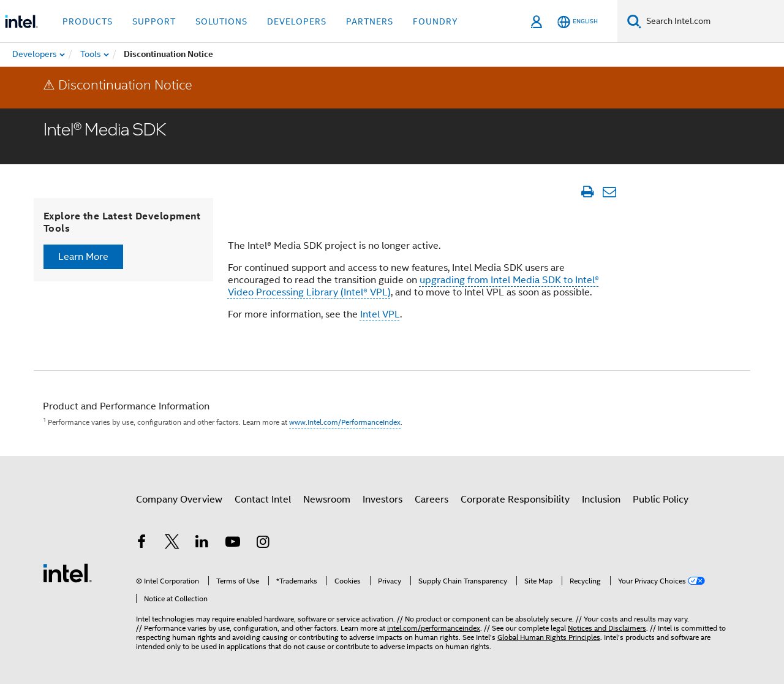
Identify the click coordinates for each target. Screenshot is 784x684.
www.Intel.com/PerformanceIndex (345, 422)
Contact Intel (263, 500)
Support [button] (154, 21)
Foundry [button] (435, 21)
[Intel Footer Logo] (67, 572)
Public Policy (661, 500)
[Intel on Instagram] (263, 544)
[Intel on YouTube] (233, 544)
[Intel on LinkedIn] (202, 544)
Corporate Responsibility (515, 500)
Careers (432, 500)
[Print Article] (587, 192)
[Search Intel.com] (713, 21)
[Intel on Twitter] (172, 544)
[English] (578, 22)
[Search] (634, 21)
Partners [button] (370, 21)
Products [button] (88, 21)
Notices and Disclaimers (607, 628)
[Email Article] (609, 192)
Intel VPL (380, 314)
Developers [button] (297, 21)
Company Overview (179, 500)
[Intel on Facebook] (141, 544)
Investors (383, 500)
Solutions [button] (221, 21)
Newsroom (327, 500)
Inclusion (601, 500)
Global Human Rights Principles (549, 637)
